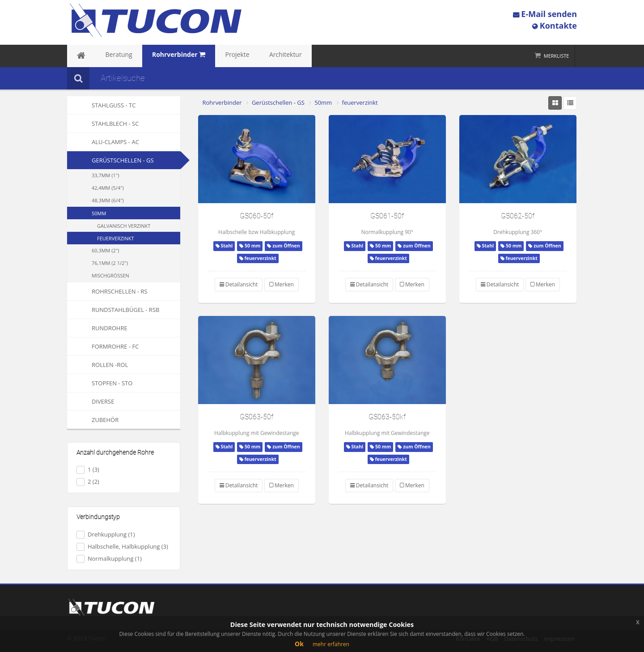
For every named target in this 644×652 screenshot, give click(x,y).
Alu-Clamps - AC (103, 142)
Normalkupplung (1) (109, 559)
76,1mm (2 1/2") (110, 263)
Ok (299, 644)
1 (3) (88, 470)
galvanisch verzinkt (124, 226)
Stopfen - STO (100, 383)
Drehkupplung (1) (106, 535)
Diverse (91, 401)
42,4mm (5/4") (108, 188)
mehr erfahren (331, 644)
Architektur (249, 56)
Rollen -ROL (97, 365)
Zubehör (93, 420)
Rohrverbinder (222, 102)
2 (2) (88, 482)
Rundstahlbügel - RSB (113, 310)
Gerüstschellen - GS (123, 160)
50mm (99, 213)
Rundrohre (97, 328)
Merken (282, 284)
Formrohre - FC (103, 346)
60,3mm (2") (106, 250)
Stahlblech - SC (103, 124)
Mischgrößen (110, 275)
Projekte (209, 56)
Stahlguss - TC (101, 105)
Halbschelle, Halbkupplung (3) (122, 547)
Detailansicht (239, 284)
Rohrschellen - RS (107, 291)
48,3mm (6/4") (108, 200)
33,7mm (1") (106, 175)
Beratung (108, 56)
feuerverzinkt (116, 238)
